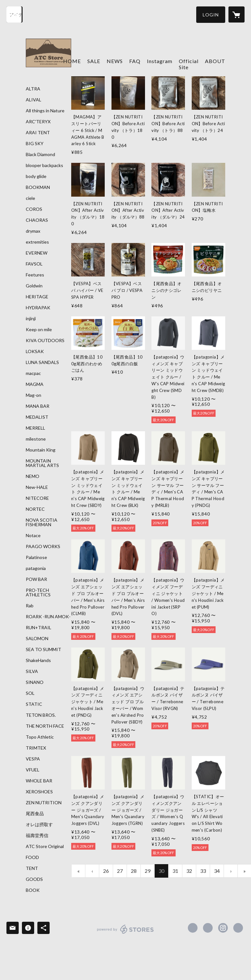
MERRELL (35, 428)
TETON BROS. (41, 715)
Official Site (189, 64)
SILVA (32, 671)
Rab (30, 606)
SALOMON (37, 639)
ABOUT (215, 61)
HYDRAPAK (38, 308)
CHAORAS (37, 220)
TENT (32, 868)
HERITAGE (37, 297)
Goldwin (34, 286)
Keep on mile (39, 330)
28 (134, 871)
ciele (30, 198)
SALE (94, 61)
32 (189, 871)
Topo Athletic (40, 737)
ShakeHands (38, 660)
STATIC (34, 704)
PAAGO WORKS (43, 546)
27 (120, 871)
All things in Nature (45, 111)
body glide (36, 176)
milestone (36, 439)
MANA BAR (38, 406)
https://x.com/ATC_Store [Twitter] (208, 928)
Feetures (35, 275)
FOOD (32, 857)
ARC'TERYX (38, 122)
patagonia (36, 568)
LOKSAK (35, 351)
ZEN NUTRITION (44, 803)
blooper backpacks (44, 165)
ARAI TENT (38, 133)
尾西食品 (35, 814)
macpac (33, 373)
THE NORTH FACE (45, 726)
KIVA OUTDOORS (45, 341)
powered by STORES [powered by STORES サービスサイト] (125, 933)
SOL (30, 693)
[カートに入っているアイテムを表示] (237, 14)
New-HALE (37, 487)
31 (175, 871)
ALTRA (33, 89)
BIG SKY (35, 144)
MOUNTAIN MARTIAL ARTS (42, 463)
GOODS (34, 879)
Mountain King (41, 450)
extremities (37, 242)
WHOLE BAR (39, 781)
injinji (31, 319)
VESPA (33, 759)
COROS (34, 209)
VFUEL (33, 770)
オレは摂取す (39, 825)
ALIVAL (34, 100)
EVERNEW (37, 253)
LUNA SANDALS (42, 362)
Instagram (160, 61)
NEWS (115, 61)
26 (106, 871)
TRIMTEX (36, 748)
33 (203, 871)
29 (148, 871)
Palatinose (36, 557)
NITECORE (37, 498)
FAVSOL (34, 264)
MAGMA (35, 384)
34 (217, 871)
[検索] (14, 14)
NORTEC (35, 509)
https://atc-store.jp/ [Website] (238, 928)
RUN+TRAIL (39, 628)
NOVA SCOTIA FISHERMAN (42, 522)
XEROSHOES (39, 792)
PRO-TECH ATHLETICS (38, 593)
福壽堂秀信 (37, 835)
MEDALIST (37, 417)
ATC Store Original (45, 846)
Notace (33, 536)
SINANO (35, 682)
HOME (72, 61)
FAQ (135, 61)
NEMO (33, 476)
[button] (211, 15)
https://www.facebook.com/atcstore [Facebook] (193, 928)
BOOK (33, 890)
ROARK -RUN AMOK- (48, 617)
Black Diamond (40, 154)
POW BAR (36, 579)
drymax (33, 231)
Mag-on (34, 395)
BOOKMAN (38, 187)
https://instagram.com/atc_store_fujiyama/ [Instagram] (223, 928)
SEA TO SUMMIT (43, 649)
